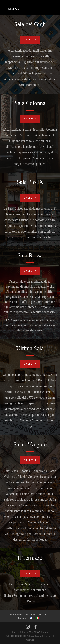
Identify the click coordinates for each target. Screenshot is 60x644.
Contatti (22, 618)
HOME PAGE (16, 614)
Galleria (30, 40)
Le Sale (43, 614)
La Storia (31, 614)
